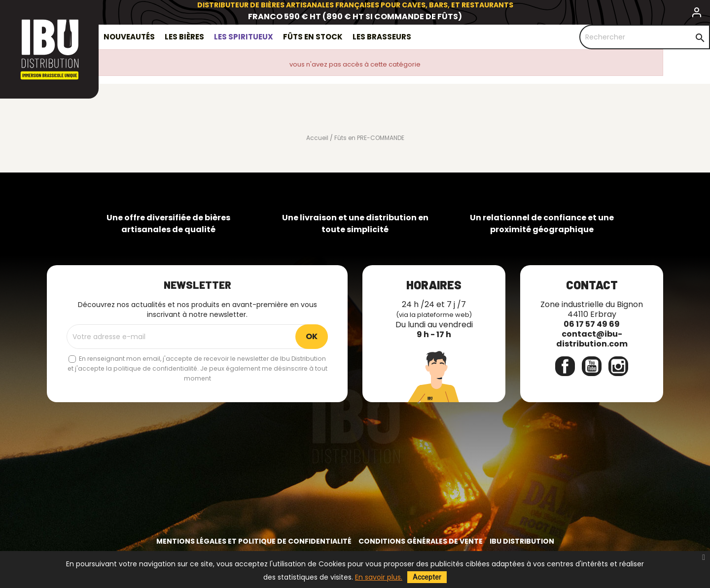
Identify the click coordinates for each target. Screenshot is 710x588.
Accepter (427, 577)
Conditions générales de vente (421, 541)
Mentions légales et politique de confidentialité (254, 541)
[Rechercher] (645, 37)
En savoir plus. (379, 577)
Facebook (565, 366)
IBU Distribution (522, 541)
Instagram (618, 366)
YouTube (592, 366)
